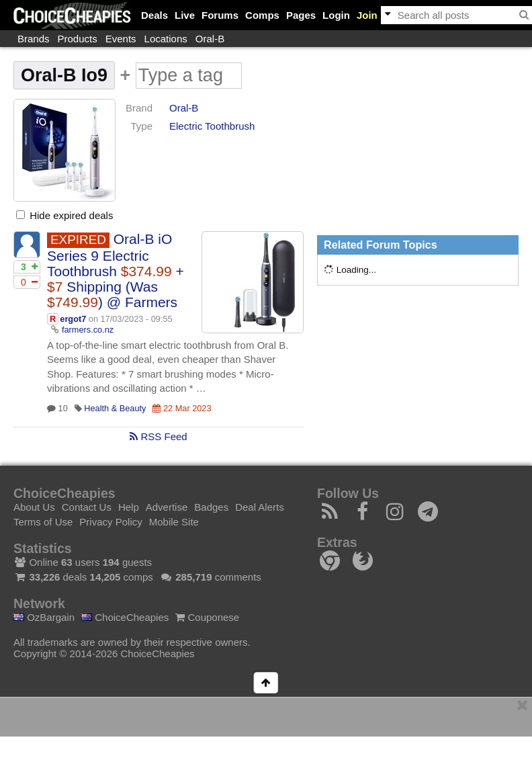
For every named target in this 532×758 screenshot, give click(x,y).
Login (336, 15)
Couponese (207, 617)
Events (121, 39)
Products (78, 39)
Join (367, 15)
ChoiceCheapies (125, 617)
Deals (154, 15)
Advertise (167, 507)
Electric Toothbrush (212, 126)
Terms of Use (43, 522)
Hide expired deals (64, 215)
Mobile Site (174, 522)
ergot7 (73, 319)
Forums (220, 15)
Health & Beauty (115, 408)
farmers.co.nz (88, 330)
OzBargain (44, 617)
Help (129, 507)
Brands (34, 39)
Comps (262, 15)
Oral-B (210, 39)
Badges (211, 507)
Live (185, 15)
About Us (34, 507)
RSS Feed (158, 436)
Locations (166, 39)
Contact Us (87, 507)
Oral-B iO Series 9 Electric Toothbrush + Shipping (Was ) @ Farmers (116, 270)
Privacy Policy (110, 522)
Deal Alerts (260, 507)
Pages (301, 15)
